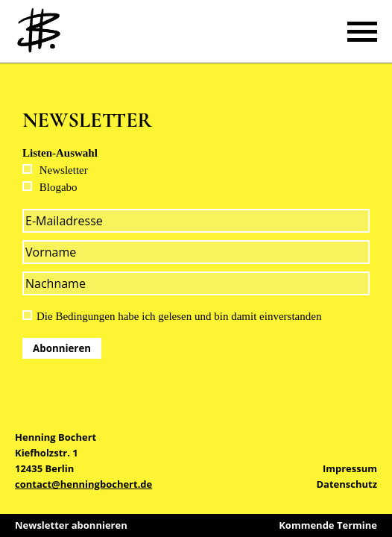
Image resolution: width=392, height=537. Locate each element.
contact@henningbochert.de (83, 484)
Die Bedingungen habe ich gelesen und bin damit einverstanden (179, 316)
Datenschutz (347, 484)
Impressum (350, 468)
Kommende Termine (328, 525)
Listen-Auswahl (60, 153)
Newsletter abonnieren (71, 525)
